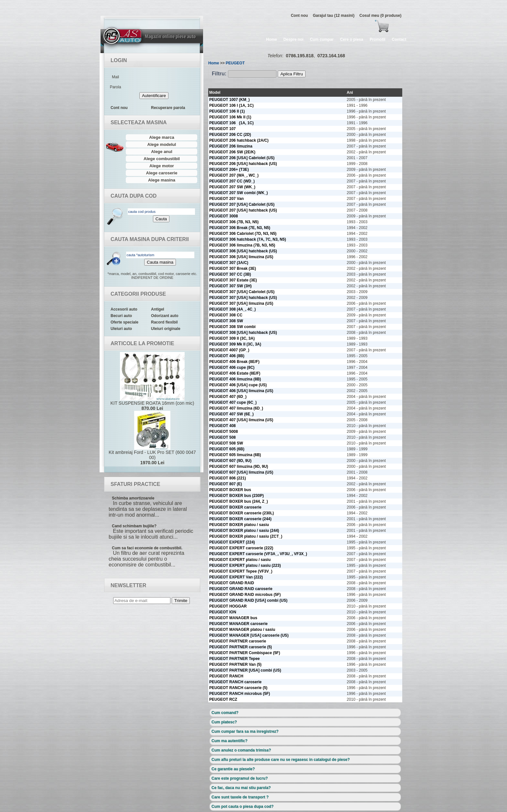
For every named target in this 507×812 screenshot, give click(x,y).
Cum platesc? (224, 722)
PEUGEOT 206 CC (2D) (230, 135)
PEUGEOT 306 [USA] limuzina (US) (241, 257)
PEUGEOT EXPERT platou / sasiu (240, 560)
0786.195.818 (300, 56)
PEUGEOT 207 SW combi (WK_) (238, 193)
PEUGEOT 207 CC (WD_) (232, 181)
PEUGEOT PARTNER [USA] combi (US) (245, 670)
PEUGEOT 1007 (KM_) (229, 100)
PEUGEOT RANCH (226, 676)
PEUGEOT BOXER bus (230, 490)
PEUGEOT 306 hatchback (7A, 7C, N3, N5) (248, 239)
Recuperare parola (168, 108)
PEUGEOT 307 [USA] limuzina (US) (241, 303)
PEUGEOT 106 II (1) (227, 111)
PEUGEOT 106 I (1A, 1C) (231, 105)
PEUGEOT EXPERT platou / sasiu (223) (245, 565)
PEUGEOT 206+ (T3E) (229, 170)
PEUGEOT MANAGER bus (233, 618)
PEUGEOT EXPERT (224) (232, 542)
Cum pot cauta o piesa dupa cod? (243, 807)
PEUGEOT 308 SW (226, 321)
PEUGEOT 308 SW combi (232, 327)
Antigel (158, 309)
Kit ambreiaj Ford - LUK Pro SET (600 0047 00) (152, 438)
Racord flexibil (164, 322)
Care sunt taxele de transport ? (240, 797)
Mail (115, 77)
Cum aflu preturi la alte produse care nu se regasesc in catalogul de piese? (280, 760)
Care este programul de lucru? (240, 778)
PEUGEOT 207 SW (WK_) (232, 187)
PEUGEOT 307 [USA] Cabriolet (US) (242, 292)
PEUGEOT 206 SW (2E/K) (232, 152)
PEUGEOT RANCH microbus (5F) (240, 694)
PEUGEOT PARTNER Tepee (234, 659)
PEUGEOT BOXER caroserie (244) (240, 519)
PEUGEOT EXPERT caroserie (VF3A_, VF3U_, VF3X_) (258, 554)
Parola (116, 87)
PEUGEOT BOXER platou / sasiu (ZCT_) (246, 536)
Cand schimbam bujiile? (134, 526)
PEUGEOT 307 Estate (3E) (233, 280)
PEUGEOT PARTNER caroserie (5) (241, 647)
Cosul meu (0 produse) (380, 16)
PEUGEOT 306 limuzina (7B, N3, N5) (242, 245)
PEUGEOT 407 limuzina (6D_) (236, 408)
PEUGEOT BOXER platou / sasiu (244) (244, 531)
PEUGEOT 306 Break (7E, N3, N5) (240, 228)
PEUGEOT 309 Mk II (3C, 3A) (235, 344)
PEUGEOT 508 (222, 437)
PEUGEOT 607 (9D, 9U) (230, 461)
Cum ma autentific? (229, 741)
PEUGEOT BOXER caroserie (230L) (242, 513)
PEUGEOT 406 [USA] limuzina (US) (241, 391)
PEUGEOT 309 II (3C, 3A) (232, 338)
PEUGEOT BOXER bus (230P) (237, 496)
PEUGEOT (235, 63)
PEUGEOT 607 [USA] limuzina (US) (241, 472)
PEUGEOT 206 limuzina (231, 146)
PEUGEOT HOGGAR (228, 606)
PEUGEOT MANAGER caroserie (238, 624)
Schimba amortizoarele (133, 498)
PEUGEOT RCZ (223, 699)
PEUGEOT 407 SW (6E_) (231, 414)
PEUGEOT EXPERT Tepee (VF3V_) (241, 571)
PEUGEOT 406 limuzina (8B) (235, 379)
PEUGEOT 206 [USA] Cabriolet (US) (242, 158)
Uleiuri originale (166, 329)
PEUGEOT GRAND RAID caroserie (241, 589)
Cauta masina (160, 262)
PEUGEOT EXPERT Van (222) (236, 577)
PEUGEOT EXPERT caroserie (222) (241, 548)
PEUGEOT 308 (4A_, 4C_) (232, 309)
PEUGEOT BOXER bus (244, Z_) (238, 501)
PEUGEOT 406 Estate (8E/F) (235, 373)
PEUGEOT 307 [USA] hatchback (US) (243, 298)
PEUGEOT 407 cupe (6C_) (233, 402)
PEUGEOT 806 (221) (227, 478)
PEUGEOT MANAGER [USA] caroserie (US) (249, 635)
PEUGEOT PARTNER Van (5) (235, 664)
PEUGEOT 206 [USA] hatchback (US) (243, 164)
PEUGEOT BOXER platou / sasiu (239, 525)
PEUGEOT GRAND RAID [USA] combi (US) (248, 600)
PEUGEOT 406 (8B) (227, 356)
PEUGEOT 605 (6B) (227, 449)
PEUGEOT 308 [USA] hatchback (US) (243, 333)
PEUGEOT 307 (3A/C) (229, 263)
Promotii (378, 39)
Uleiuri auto (121, 329)
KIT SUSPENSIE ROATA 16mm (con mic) (152, 381)
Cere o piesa (352, 39)
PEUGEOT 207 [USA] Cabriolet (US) (242, 204)
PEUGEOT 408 (222, 426)
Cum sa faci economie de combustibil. (147, 548)
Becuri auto (121, 316)
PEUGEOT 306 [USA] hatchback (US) (243, 251)
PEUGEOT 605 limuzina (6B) (235, 455)
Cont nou (299, 16)
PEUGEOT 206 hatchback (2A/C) (239, 140)
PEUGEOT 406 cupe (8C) (232, 368)
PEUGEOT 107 (222, 129)
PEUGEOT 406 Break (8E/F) (234, 362)
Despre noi (293, 39)
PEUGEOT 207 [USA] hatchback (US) (243, 210)
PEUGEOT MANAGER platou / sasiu (242, 630)
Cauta (161, 219)
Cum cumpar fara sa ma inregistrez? (245, 731)
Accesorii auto (124, 309)
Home (271, 39)
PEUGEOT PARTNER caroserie (238, 641)
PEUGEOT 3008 (224, 216)
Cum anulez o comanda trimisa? (241, 750)
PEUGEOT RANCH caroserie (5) (238, 688)
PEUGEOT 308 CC (226, 315)
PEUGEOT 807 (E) (226, 484)
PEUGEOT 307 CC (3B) (230, 274)
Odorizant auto (165, 316)
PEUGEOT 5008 (224, 432)
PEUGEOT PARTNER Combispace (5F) (245, 653)
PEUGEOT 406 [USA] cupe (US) (238, 385)
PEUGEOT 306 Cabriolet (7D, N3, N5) (243, 234)
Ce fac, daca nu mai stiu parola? (241, 788)
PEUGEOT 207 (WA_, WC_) (234, 175)
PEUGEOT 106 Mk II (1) (230, 117)
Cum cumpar (322, 39)
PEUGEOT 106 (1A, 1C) (231, 123)
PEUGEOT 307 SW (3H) (230, 286)
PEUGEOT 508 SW (226, 443)
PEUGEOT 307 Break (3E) (233, 269)
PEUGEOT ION (223, 612)
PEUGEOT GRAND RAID (232, 583)
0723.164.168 (331, 56)
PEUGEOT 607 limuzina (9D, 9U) (239, 466)
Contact (399, 39)
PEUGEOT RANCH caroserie (235, 682)
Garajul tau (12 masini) (334, 16)
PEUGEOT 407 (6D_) (228, 397)
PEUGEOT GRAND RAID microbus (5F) (245, 595)
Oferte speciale (124, 322)
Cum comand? (225, 713)
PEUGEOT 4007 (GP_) (229, 350)
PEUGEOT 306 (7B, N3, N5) (234, 222)
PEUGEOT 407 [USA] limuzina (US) (241, 420)
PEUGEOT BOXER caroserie (235, 507)
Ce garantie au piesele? (233, 769)
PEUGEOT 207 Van (227, 199)
